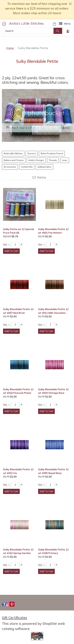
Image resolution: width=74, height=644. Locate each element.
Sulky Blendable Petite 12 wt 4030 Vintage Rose (53, 391)
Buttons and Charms (14, 160)
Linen (65, 160)
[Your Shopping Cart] (54, 24)
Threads (53, 160)
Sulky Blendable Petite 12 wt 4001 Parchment (53, 231)
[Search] (28, 31)
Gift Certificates (14, 618)
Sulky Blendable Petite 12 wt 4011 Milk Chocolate (53, 311)
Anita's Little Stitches (26, 23)
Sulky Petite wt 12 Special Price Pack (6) (18, 231)
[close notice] (70, 4)
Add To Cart (11, 251)
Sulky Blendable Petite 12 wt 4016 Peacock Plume (18, 391)
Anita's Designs (36, 160)
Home (10, 48)
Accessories (10, 167)
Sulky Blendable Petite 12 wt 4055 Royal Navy (53, 471)
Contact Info (27, 167)
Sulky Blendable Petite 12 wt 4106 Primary (53, 551)
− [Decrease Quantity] (9, 245)
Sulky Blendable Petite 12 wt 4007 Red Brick (18, 311)
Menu (67, 24)
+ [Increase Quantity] (21, 244)
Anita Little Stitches (13, 153)
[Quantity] (15, 245)
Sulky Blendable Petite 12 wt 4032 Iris (18, 471)
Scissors (32, 153)
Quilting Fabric (44, 167)
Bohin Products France (52, 153)
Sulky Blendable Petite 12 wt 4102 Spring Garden (18, 551)
